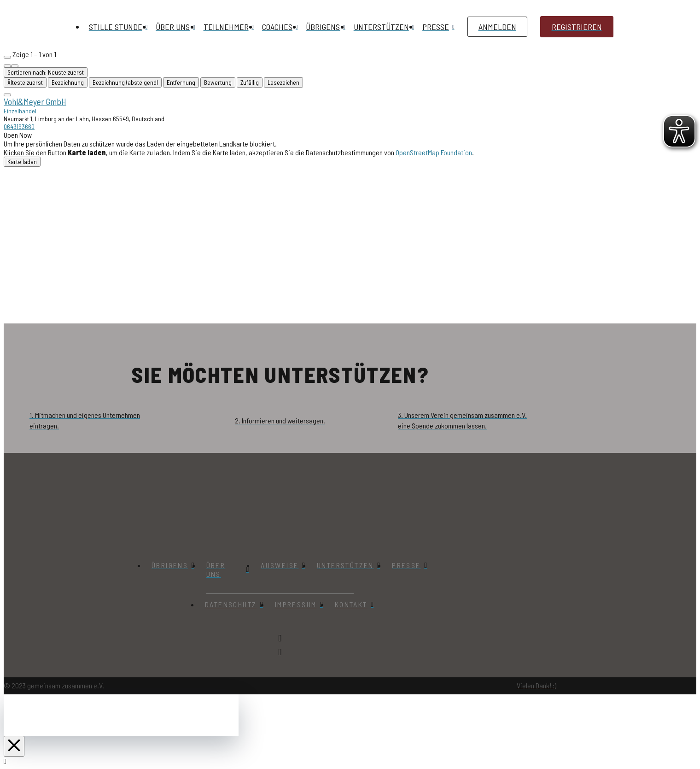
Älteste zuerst (25, 82)
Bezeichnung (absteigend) (125, 82)
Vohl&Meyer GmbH (35, 102)
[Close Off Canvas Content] (14, 746)
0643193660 (19, 126)
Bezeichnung (68, 82)
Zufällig (250, 82)
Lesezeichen (283, 82)
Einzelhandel (20, 111)
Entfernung (181, 82)
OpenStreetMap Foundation (434, 152)
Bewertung (218, 82)
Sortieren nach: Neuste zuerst (46, 72)
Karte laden (22, 162)
